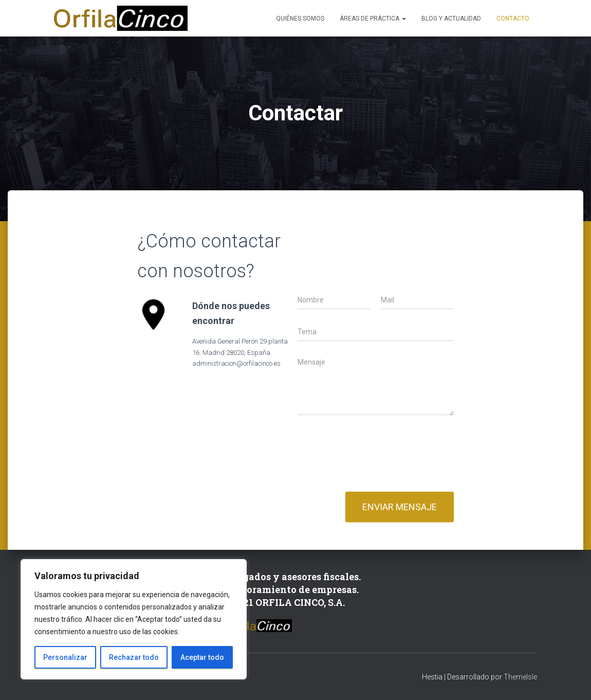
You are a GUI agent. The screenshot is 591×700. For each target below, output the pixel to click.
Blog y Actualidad (451, 19)
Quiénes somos (300, 19)
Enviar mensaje (400, 507)
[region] (134, 619)
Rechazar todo (134, 657)
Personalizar (65, 657)
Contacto (513, 19)
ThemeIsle (520, 677)
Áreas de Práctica (373, 19)
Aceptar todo (202, 657)
